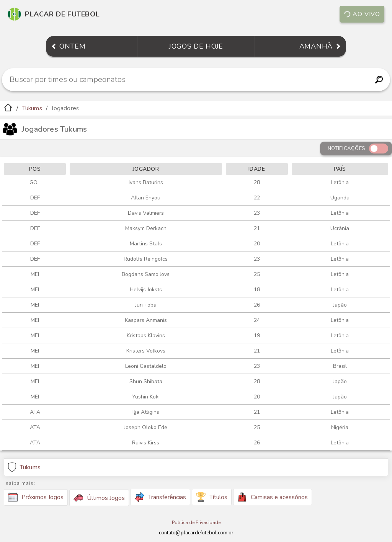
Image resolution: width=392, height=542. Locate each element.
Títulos (212, 497)
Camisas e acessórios (273, 497)
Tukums (32, 108)
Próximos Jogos (36, 497)
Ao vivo (362, 14)
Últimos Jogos (99, 498)
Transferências (160, 497)
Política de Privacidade (196, 522)
